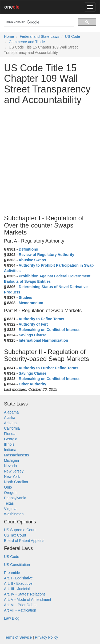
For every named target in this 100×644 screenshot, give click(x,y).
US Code (73, 36)
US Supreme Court (20, 530)
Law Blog (12, 618)
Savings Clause (33, 335)
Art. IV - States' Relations (25, 594)
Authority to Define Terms (41, 319)
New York (12, 477)
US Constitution (17, 565)
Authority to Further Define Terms (49, 368)
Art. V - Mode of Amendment (28, 600)
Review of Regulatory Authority (46, 255)
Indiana (10, 450)
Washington (14, 514)
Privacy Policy (47, 637)
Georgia (11, 439)
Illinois (9, 444)
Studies (25, 297)
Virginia (10, 509)
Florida (10, 434)
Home (9, 36)
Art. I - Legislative (18, 578)
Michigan (11, 460)
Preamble (12, 573)
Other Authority (32, 384)
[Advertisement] (50, 159)
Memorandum (31, 303)
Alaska (10, 418)
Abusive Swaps (32, 260)
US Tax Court (15, 535)
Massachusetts (16, 455)
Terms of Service (18, 637)
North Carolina (16, 482)
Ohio (8, 487)
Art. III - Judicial (17, 589)
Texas (9, 503)
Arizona (10, 423)
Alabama (11, 412)
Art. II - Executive (18, 583)
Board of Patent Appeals (24, 541)
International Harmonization (43, 340)
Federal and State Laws (39, 36)
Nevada (10, 466)
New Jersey (14, 471)
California (12, 428)
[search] (38, 22)
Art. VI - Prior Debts (20, 605)
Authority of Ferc (34, 324)
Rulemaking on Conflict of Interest (49, 330)
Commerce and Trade (27, 42)
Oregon (10, 493)
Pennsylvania (15, 498)
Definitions (28, 249)
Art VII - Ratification (20, 610)
